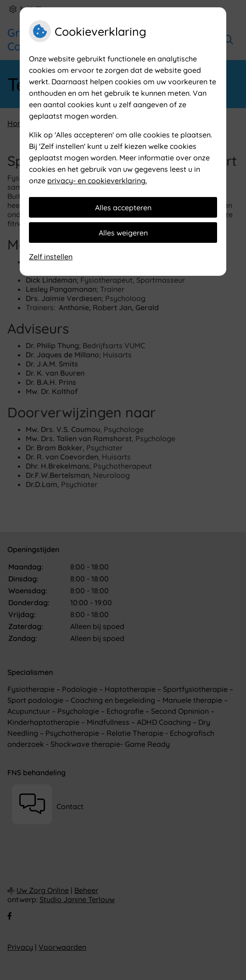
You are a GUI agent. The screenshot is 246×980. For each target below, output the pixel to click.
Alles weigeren (123, 233)
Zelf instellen (51, 257)
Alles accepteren (123, 208)
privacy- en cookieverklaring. (97, 181)
